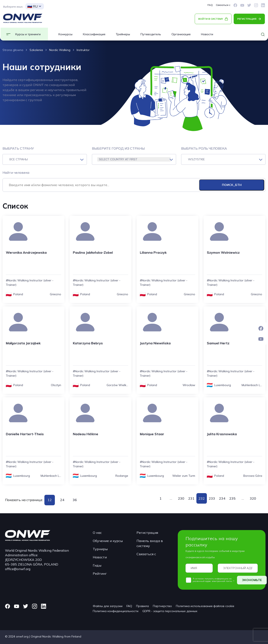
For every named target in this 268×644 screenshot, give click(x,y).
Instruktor (83, 50)
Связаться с (223, 5)
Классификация (94, 34)
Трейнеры (123, 34)
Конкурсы (65, 34)
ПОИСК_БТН (232, 185)
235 (232, 498)
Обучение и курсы (108, 541)
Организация (181, 34)
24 (62, 500)
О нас (97, 533)
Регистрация (147, 533)
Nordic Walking (60, 50)
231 (191, 498)
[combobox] (45, 159)
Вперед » (260, 498)
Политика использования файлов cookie (205, 606)
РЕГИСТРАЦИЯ (247, 19)
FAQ (210, 5)
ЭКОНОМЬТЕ (252, 580)
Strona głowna (13, 50)
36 (75, 500)
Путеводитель (151, 34)
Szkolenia (36, 50)
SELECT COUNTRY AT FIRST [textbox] (118, 159)
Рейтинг (100, 573)
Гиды (97, 565)
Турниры (100, 549)
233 (212, 498)
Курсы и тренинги (28, 34)
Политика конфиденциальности (116, 611)
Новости (207, 34)
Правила (142, 606)
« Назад (153, 498)
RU (33, 6)
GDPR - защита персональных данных (170, 611)
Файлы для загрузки (108, 606)
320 (253, 498)
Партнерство (162, 606)
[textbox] (45, 159)
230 (181, 498)
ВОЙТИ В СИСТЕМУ (211, 19)
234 (222, 498)
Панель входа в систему (150, 543)
